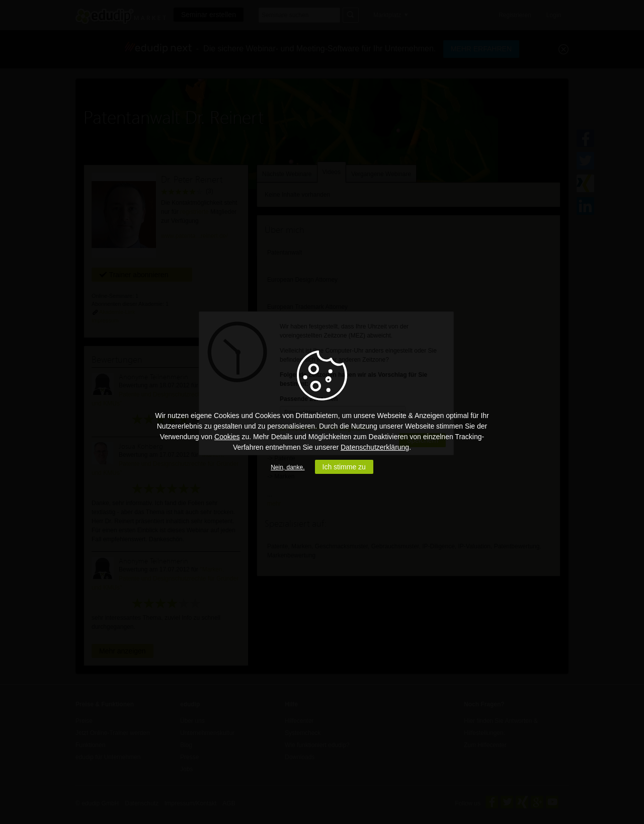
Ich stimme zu (344, 467)
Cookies (227, 437)
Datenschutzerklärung (375, 447)
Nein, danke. (288, 467)
